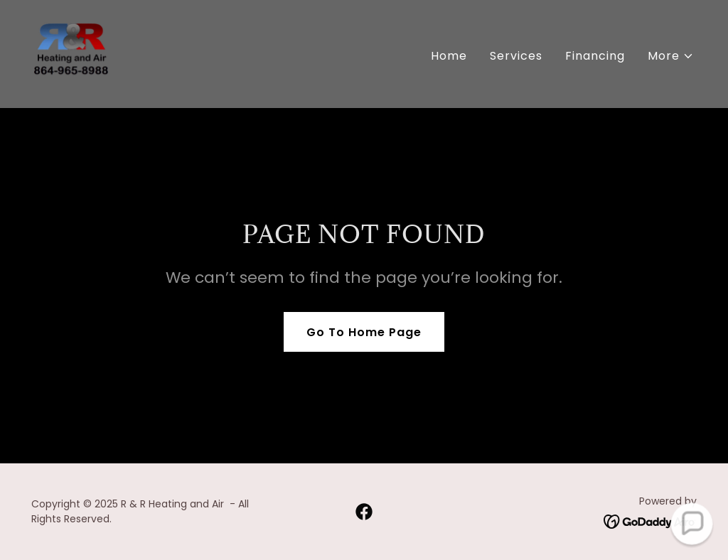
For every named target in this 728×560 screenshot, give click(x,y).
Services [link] (516, 56)
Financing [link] (595, 56)
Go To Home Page (364, 332)
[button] (671, 56)
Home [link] (449, 56)
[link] (71, 53)
